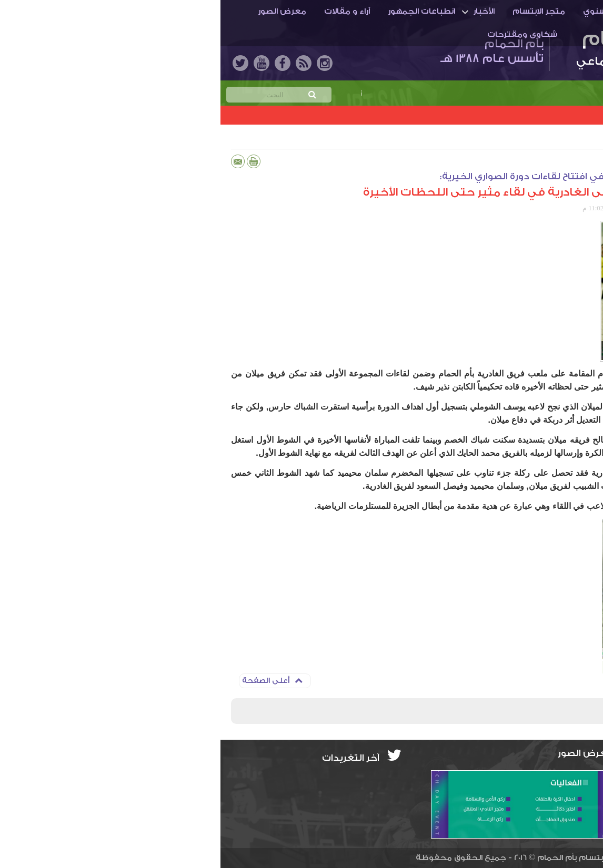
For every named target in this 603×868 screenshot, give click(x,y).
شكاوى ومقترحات (302, 34)
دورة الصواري (481, 139)
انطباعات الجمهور (201, 11)
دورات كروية (535, 139)
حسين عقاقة (564, 208)
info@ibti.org (559, 775)
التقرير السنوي (390, 11)
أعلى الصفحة (52, 681)
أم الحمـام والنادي (532, 11)
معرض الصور (62, 11)
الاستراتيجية (458, 11)
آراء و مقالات (127, 11)
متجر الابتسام (318, 11)
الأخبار (263, 11)
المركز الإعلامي (518, 208)
